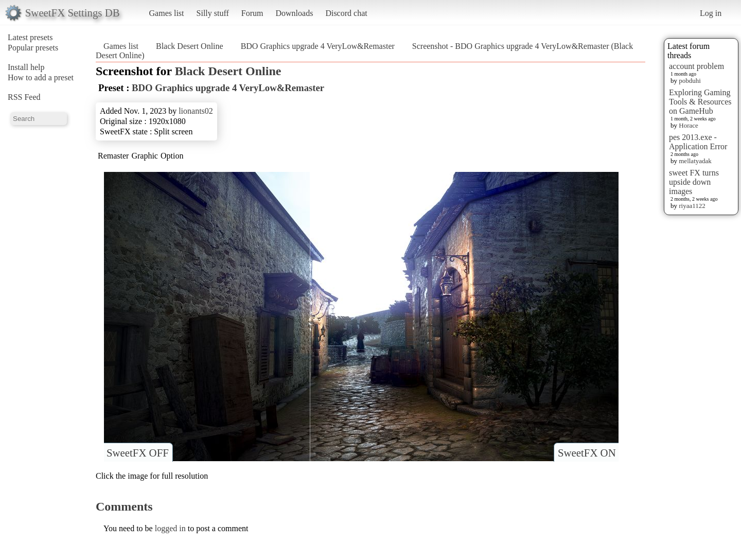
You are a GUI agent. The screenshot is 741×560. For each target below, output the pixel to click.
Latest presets (30, 37)
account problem (696, 66)
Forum (252, 13)
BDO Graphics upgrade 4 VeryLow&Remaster (318, 46)
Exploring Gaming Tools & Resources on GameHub (700, 102)
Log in (711, 13)
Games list (167, 13)
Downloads (294, 13)
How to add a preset (41, 77)
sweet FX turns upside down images (694, 182)
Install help (26, 67)
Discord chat (346, 13)
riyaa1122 (692, 206)
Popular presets (33, 48)
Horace (689, 125)
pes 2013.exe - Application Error (698, 142)
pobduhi (690, 81)
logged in (170, 528)
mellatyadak (695, 161)
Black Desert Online (190, 46)
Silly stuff (213, 13)
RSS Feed (24, 97)
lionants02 (196, 111)
